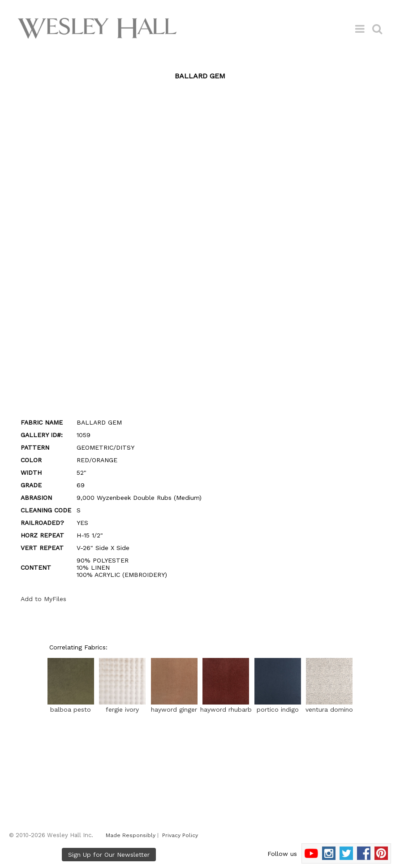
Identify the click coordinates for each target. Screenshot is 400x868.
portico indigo (278, 706)
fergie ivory (122, 706)
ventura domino (329, 706)
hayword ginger (174, 706)
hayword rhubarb (226, 706)
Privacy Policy (180, 835)
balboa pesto (71, 706)
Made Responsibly (131, 835)
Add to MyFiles (43, 599)
